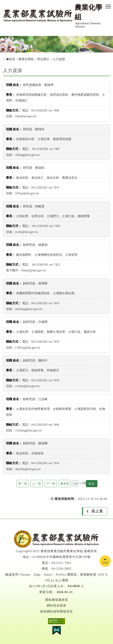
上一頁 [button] (37, 483)
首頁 (11, 59)
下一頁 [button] (51, 483)
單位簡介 (43, 59)
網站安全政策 (56, 605)
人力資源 (59, 59)
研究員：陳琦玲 (34, 129)
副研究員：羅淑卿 (35, 443)
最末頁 (65, 483)
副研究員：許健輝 (35, 322)
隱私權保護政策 (57, 600)
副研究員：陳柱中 (35, 360)
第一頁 (23, 483)
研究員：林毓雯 (34, 206)
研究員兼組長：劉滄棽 (38, 85)
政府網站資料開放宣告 (56, 611)
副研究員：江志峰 (35, 399)
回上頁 (97, 511)
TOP (105, 563)
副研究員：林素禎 (35, 245)
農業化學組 (26, 59)
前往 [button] (93, 484)
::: (4, 59)
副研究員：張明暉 (35, 283)
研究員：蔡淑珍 (34, 168)
